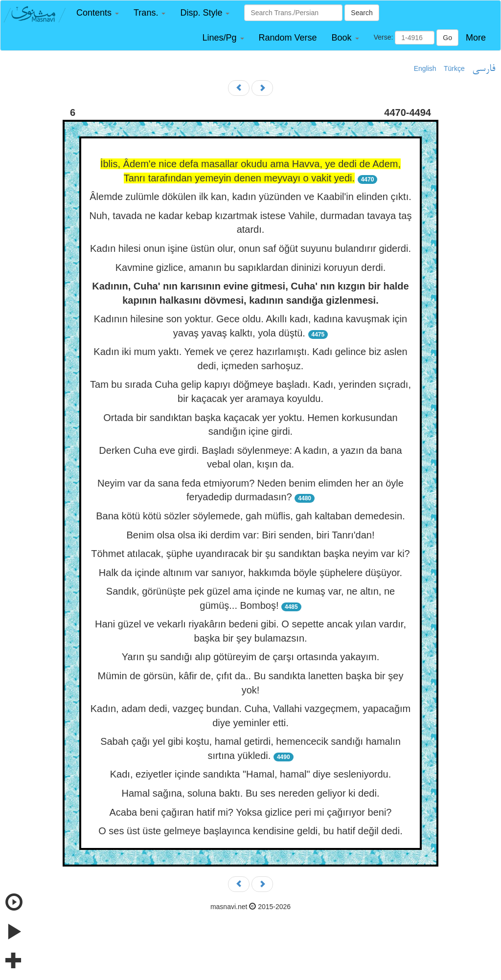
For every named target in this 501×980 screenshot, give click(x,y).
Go (447, 38)
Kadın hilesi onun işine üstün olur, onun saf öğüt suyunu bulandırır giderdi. (250, 248)
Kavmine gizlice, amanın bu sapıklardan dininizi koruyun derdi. (251, 267)
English (425, 68)
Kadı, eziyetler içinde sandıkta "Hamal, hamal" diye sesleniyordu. (250, 774)
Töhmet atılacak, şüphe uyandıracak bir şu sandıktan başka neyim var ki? (250, 554)
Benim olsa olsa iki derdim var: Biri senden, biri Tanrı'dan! (250, 535)
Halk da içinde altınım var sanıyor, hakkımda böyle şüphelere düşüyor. (250, 573)
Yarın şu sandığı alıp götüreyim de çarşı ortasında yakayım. (251, 657)
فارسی (484, 69)
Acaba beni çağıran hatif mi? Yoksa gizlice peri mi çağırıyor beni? (251, 812)
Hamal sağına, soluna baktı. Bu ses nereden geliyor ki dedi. (251, 793)
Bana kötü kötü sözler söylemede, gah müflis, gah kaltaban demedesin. (250, 516)
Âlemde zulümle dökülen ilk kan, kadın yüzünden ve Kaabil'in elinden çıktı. (250, 197)
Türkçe (454, 68)
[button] (98, 13)
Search (362, 13)
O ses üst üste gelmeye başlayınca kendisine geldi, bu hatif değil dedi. (250, 831)
